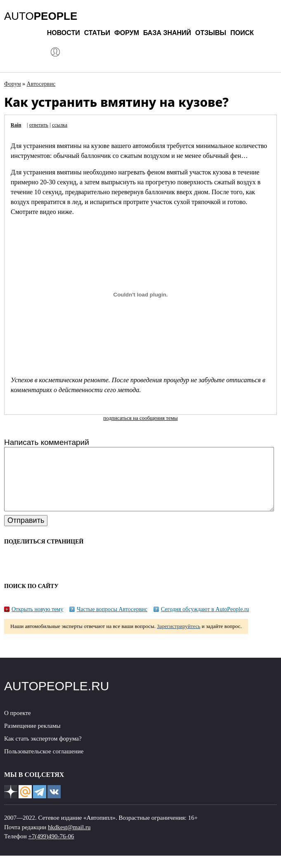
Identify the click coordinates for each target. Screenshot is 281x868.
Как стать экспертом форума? (43, 751)
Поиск (242, 33)
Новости (64, 33)
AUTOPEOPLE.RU (57, 698)
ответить (39, 125)
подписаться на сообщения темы (140, 418)
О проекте (18, 725)
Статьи (97, 33)
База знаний (167, 33)
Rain (16, 125)
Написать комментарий (47, 442)
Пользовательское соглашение (44, 764)
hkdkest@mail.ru (69, 840)
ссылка (60, 125)
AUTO (41, 16)
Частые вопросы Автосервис (112, 622)
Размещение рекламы (32, 738)
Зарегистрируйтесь (178, 639)
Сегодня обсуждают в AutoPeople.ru (205, 622)
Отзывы (211, 33)
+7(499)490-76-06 (51, 849)
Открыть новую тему (37, 622)
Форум (127, 33)
